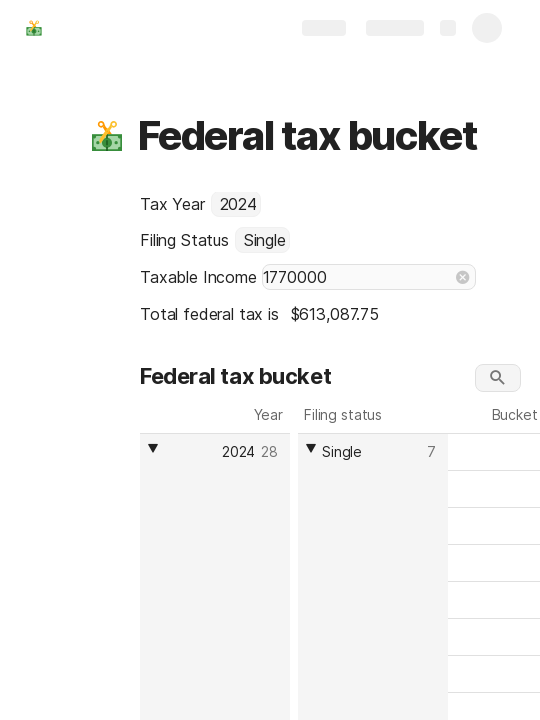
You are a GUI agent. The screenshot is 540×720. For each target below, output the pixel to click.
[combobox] (236, 204)
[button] (107, 136)
